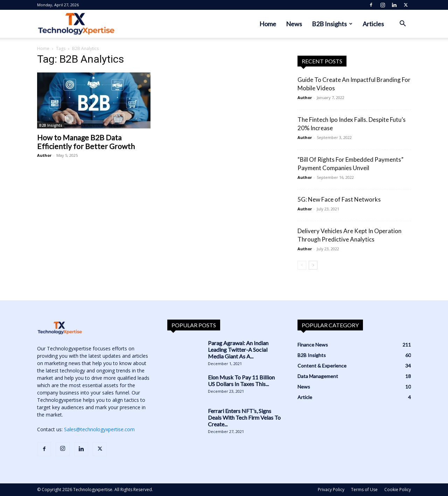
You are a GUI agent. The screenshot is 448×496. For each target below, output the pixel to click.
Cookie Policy (398, 490)
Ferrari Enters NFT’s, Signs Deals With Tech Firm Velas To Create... (244, 417)
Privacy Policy (331, 490)
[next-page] (313, 265)
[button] (402, 24)
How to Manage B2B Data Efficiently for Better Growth (86, 142)
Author (44, 155)
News (294, 24)
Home (268, 24)
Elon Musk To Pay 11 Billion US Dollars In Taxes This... (241, 380)
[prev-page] (302, 265)
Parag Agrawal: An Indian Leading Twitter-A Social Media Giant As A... (238, 350)
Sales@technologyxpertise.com (99, 429)
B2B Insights (332, 24)
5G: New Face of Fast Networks (339, 199)
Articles (373, 24)
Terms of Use (364, 490)
